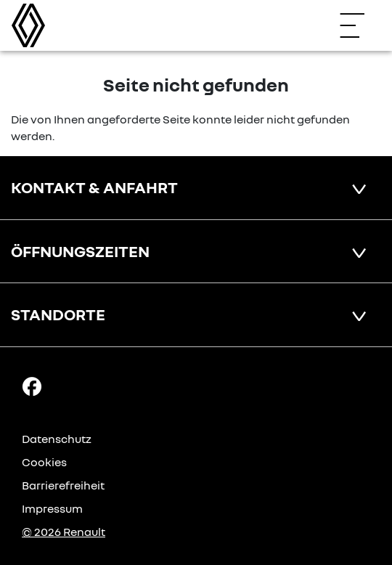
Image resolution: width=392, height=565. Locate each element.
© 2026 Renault (64, 532)
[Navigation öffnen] (359, 25)
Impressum (52, 508)
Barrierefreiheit (63, 485)
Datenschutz (57, 439)
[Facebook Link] (32, 385)
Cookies (44, 462)
